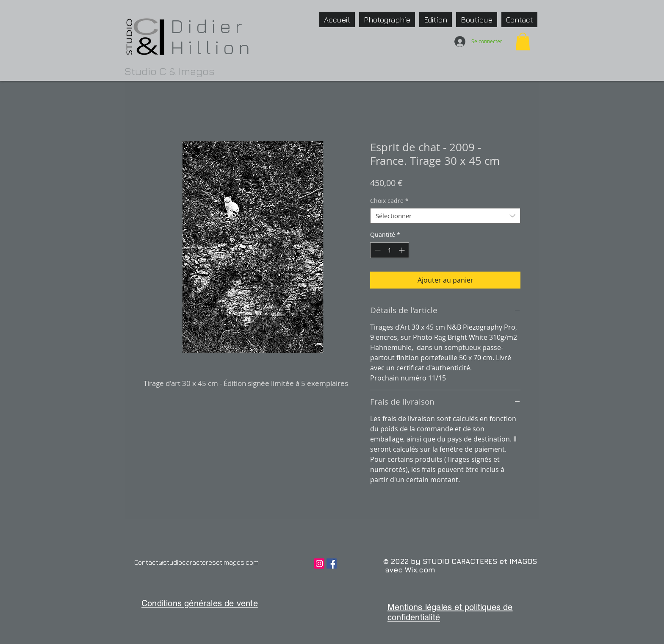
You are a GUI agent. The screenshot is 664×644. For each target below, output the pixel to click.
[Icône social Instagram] (319, 563)
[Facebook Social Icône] (332, 563)
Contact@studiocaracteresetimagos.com (196, 562)
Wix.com (420, 570)
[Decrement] (377, 250)
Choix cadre (389, 201)
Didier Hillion (212, 37)
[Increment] (403, 250)
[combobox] (445, 216)
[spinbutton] (390, 250)
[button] (523, 42)
